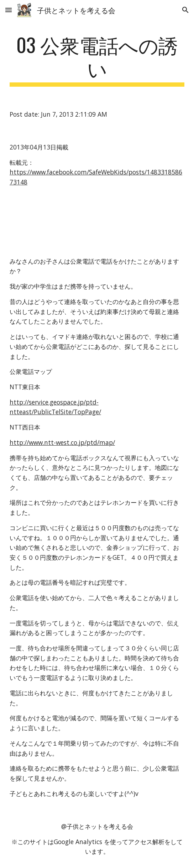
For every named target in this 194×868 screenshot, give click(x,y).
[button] (9, 10)
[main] (97, 60)
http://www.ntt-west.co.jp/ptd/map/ (62, 442)
